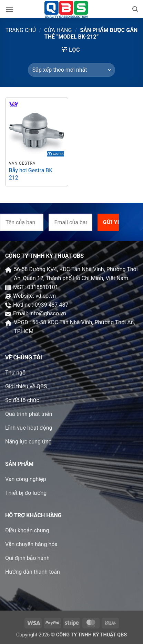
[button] (9, 9)
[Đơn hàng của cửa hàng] (71, 70)
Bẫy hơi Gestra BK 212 (31, 174)
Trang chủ (21, 30)
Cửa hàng (58, 30)
